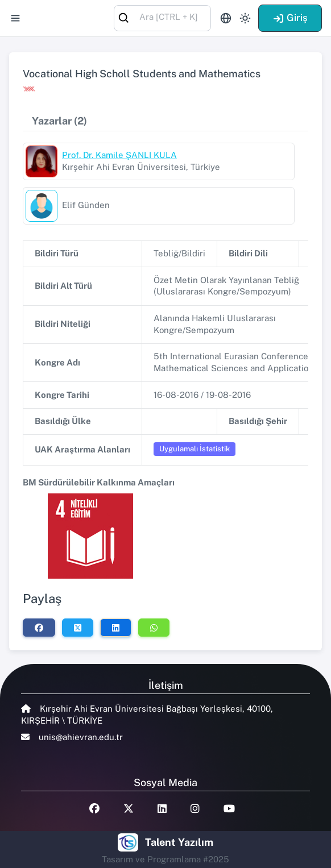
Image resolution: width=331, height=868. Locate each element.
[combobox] (162, 17)
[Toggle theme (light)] (245, 18)
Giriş (290, 18)
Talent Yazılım (179, 842)
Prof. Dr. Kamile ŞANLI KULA (119, 155)
